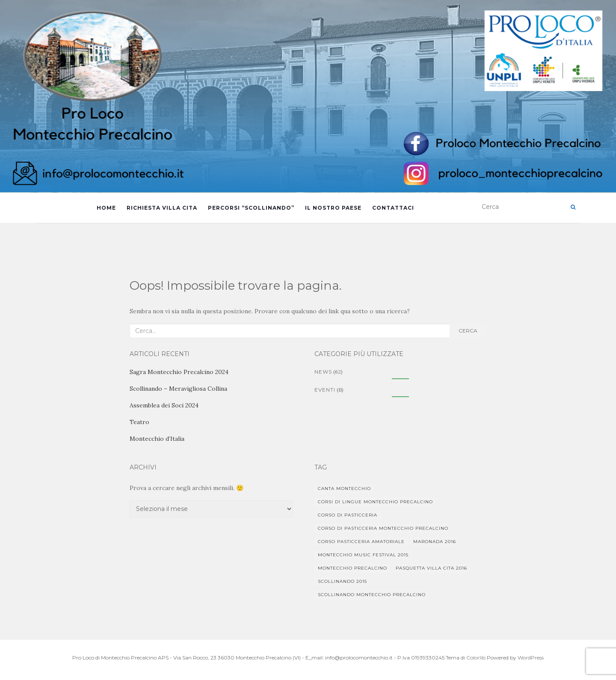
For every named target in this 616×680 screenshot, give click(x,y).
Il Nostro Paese (333, 208)
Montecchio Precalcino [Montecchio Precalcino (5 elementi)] (352, 568)
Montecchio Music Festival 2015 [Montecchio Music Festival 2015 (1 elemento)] (363, 555)
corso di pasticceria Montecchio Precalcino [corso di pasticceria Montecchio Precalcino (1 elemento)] (383, 528)
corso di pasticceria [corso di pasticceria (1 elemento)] (348, 515)
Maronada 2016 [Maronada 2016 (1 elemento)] (435, 542)
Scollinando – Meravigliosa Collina (178, 389)
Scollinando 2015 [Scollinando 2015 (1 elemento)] (342, 581)
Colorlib (476, 658)
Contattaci (393, 208)
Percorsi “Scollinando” (251, 208)
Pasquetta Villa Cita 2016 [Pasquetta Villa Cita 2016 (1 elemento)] (431, 568)
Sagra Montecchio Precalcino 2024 (179, 372)
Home (106, 208)
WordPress (531, 658)
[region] (308, 96)
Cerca (468, 331)
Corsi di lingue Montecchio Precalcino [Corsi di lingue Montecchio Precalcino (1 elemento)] (375, 502)
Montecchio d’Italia (157, 439)
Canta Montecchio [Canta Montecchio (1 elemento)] (344, 488)
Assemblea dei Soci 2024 (164, 405)
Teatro (139, 422)
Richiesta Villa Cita (162, 208)
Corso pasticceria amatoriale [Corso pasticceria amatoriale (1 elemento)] (361, 542)
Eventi (325, 390)
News (323, 372)
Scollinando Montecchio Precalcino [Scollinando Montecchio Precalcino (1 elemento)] (372, 595)
